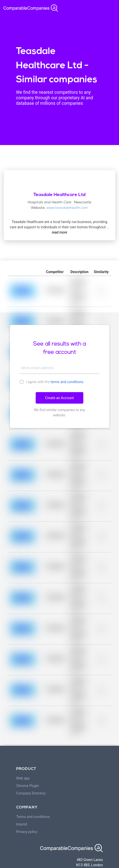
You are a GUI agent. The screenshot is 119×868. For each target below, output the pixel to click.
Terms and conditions (33, 817)
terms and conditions (67, 382)
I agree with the (52, 382)
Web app (23, 778)
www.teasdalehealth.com (67, 208)
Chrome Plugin (28, 786)
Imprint (22, 824)
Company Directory (31, 793)
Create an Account (59, 398)
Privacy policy (27, 832)
